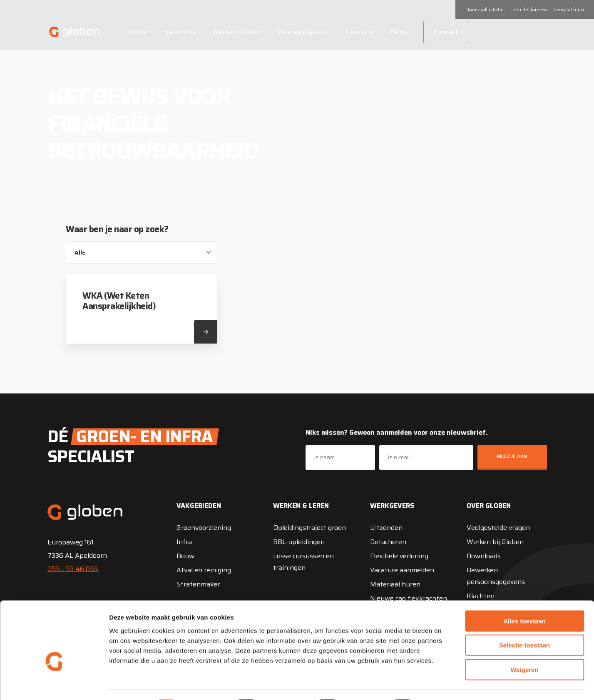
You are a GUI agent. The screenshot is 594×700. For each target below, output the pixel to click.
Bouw (185, 556)
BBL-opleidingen (299, 542)
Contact (445, 32)
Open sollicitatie (485, 9)
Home (137, 32)
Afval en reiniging (204, 570)
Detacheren (388, 542)
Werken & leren (235, 32)
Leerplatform (569, 9)
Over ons (358, 32)
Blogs (397, 32)
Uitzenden (386, 528)
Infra (184, 542)
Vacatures (179, 32)
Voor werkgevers (302, 32)
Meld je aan (512, 456)
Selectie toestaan (525, 623)
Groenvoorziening (204, 528)
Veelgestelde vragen (498, 528)
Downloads (484, 556)
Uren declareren (529, 9)
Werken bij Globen (495, 542)
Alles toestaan (524, 598)
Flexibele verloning (399, 556)
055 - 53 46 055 (73, 569)
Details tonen (450, 684)
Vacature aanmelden (402, 570)
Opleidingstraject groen (309, 528)
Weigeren (524, 647)
